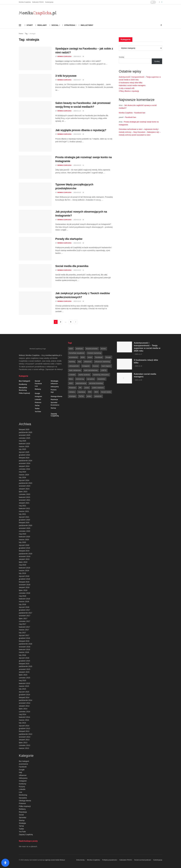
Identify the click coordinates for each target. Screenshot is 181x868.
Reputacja (54, 399)
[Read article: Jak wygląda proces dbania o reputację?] (35, 140)
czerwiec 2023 (25, 494)
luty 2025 (22, 449)
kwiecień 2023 (24, 497)
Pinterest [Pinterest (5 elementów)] (72, 388)
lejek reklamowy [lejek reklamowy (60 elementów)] (75, 370)
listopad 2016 (24, 641)
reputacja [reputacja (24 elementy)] (82, 392)
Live (36, 386)
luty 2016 (22, 655)
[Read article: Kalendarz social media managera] (124, 378)
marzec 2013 (24, 748)
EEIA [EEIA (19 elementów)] (83, 357)
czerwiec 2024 (25, 469)
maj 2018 (22, 596)
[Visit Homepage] (38, 13)
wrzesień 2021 (25, 500)
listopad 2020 (24, 523)
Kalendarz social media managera (132, 85)
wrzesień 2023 (25, 486)
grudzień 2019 (24, 548)
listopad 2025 (24, 429)
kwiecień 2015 (24, 683)
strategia (32, 34)
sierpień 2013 (24, 740)
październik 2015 (26, 666)
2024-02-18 (77, 220)
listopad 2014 (24, 697)
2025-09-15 (77, 56)
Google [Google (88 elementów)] (108, 357)
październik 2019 (26, 554)
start (29, 25)
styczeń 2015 (24, 692)
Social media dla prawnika (72, 266)
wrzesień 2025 (25, 435)
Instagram (38, 396)
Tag (26, 34)
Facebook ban (140, 113)
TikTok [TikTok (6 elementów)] (81, 396)
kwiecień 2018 (24, 599)
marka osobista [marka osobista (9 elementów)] (84, 375)
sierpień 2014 (24, 706)
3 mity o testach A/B (127, 88)
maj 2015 (22, 680)
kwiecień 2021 (24, 508)
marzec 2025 (24, 446)
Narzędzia (23, 388)
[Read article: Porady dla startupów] (35, 249)
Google (37, 393)
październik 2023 (26, 483)
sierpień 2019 (24, 559)
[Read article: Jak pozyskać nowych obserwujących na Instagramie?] (35, 222)
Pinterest (38, 403)
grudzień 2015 (24, 661)
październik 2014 (26, 700)
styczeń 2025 (24, 452)
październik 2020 (26, 525)
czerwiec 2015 (25, 678)
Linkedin (38, 399)
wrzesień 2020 (25, 528)
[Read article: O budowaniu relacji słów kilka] (124, 364)
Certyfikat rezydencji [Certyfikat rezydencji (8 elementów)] (77, 353)
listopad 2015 (24, 664)
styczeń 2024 (24, 480)
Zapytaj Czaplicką (55, 415)
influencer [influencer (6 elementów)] (88, 362)
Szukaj (121, 57)
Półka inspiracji (24, 393)
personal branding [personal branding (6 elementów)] (96, 383)
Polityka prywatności (110, 860)
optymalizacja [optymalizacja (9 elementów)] (81, 383)
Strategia (69, 25)
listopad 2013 (24, 731)
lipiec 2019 (23, 562)
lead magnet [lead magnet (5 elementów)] (106, 366)
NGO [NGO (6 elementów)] (71, 383)
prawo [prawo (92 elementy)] (87, 388)
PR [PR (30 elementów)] (80, 388)
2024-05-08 (77, 243)
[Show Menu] (20, 25)
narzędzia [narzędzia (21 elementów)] (91, 379)
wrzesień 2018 (25, 585)
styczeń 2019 (24, 576)
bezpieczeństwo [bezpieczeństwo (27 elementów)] (92, 349)
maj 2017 (22, 624)
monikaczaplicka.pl (53, 355)
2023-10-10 (77, 270)
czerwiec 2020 (25, 531)
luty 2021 (22, 514)
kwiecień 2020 (24, 537)
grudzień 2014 (24, 695)
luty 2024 (22, 477)
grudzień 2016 (24, 638)
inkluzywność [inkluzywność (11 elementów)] (74, 366)
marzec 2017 (24, 630)
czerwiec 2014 (25, 712)
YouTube (38, 412)
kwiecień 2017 (24, 627)
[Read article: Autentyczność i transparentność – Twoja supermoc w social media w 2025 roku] (124, 347)
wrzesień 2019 (25, 556)
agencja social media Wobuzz (55, 860)
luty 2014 (22, 723)
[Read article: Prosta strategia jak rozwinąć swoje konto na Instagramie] (35, 167)
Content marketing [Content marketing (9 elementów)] (94, 353)
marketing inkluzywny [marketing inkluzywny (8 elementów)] (101, 375)
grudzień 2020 (24, 520)
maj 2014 (22, 714)
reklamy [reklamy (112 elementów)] (72, 392)
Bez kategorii (24, 381)
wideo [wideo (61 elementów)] (89, 396)
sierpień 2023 (24, 489)
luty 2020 (22, 542)
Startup (53, 408)
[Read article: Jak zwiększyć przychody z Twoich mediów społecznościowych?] (35, 303)
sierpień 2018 (24, 587)
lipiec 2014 (23, 709)
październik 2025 (26, 432)
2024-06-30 (77, 134)
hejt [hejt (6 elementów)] (80, 362)
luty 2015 (22, 689)
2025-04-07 (77, 80)
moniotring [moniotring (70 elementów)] (80, 379)
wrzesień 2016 (25, 647)
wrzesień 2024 (25, 463)
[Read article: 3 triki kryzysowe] (35, 86)
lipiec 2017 (23, 619)
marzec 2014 (24, 720)
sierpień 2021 (24, 503)
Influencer (54, 384)
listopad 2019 (24, 551)
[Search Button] (161, 25)
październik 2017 (26, 613)
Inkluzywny (86, 25)
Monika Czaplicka (25, 2)
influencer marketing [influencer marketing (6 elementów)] (102, 362)
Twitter (37, 409)
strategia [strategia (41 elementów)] (72, 396)
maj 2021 (22, 506)
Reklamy (41, 25)
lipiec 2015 (23, 675)
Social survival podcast (143, 860)
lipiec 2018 (23, 590)
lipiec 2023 (23, 492)
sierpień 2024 (24, 466)
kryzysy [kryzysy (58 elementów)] (96, 366)
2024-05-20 (77, 192)
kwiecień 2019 (24, 568)
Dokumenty (80, 860)
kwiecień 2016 (24, 649)
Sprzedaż (54, 403)
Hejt (52, 392)
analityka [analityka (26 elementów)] (79, 349)
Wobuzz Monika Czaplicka (29, 355)
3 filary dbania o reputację (129, 91)
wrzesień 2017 (25, 616)
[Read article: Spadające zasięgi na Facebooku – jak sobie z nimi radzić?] (35, 58)
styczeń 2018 (24, 607)
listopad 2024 (24, 458)
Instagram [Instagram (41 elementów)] (86, 366)
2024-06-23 (77, 165)
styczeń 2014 (24, 726)
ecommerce (55, 405)
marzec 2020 (24, 540)
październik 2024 (26, 461)
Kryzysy (54, 390)
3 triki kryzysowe (66, 76)
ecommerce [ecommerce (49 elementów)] (73, 357)
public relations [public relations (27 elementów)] (98, 388)
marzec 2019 (24, 571)
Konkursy (23, 384)
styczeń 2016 (24, 658)
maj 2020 (22, 534)
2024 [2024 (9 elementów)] (71, 349)
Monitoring (23, 390)
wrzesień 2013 (25, 737)
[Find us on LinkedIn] (162, 2)
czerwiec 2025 (25, 438)
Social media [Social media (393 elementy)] (106, 392)
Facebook (38, 384)
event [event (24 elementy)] (90, 357)
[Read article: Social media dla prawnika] (35, 276)
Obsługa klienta (56, 396)
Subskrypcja (49, 2)
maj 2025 (22, 441)
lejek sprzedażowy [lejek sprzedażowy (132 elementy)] (91, 370)
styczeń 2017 (24, 635)
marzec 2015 (24, 686)
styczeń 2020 (24, 545)
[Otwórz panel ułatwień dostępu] (5, 863)
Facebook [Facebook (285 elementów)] (99, 357)
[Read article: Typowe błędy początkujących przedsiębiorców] (35, 194)
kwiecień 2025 (24, 444)
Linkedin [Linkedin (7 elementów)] (72, 375)
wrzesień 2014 (25, 703)
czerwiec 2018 (25, 593)
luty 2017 (22, 633)
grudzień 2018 (24, 579)
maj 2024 (22, 472)
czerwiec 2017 (25, 621)
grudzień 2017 (24, 610)
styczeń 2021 (24, 517)
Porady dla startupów (69, 239)
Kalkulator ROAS (38, 2)
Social (54, 25)
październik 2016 (26, 644)
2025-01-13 (77, 111)
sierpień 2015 (24, 672)
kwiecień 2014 (24, 717)
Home (21, 34)
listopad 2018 (24, 582)
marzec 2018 (24, 602)
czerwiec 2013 (25, 745)
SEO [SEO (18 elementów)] (96, 392)
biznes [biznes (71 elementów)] (103, 349)
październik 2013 (26, 734)
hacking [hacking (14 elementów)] (72, 362)
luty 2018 (22, 604)
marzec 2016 (24, 652)
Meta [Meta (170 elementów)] (71, 379)
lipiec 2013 (23, 743)
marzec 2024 (24, 475)
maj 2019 (22, 565)
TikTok (37, 406)
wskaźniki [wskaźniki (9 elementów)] (98, 396)
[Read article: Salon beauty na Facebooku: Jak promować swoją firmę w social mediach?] (35, 113)
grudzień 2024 (24, 455)
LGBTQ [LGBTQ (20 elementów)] (104, 370)
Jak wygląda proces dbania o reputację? (81, 130)
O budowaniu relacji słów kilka (131, 83)
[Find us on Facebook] (159, 2)
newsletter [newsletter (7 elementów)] (101, 379)
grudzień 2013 (24, 728)
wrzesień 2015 (25, 669)
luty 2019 (22, 573)
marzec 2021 (24, 511)
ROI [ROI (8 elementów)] (90, 392)
